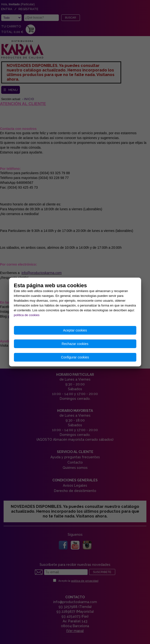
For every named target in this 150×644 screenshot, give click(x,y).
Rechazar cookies (75, 344)
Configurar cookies (75, 357)
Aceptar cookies (75, 330)
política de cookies (27, 315)
